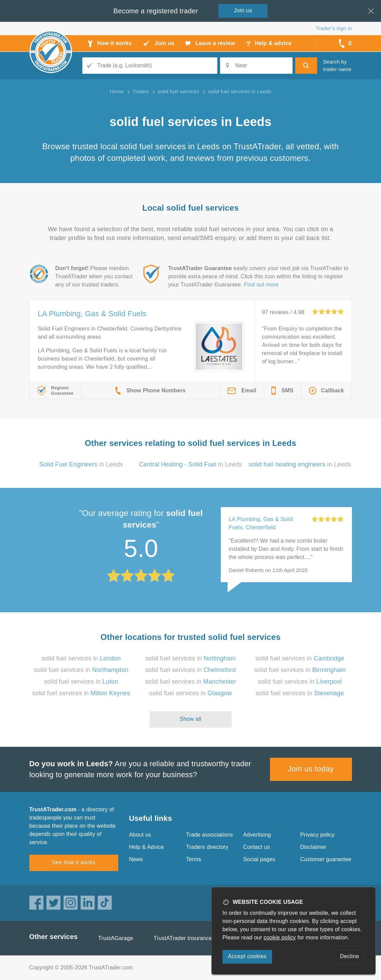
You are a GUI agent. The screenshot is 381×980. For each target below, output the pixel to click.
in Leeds (81, 464)
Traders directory (207, 847)
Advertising (257, 835)
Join (243, 10)
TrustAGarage (115, 938)
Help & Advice (147, 847)
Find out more (261, 285)
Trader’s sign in (334, 28)
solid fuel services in (81, 658)
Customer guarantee (326, 859)
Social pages (259, 859)
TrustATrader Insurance (183, 938)
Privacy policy (318, 835)
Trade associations (210, 835)
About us (140, 835)
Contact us (257, 847)
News (136, 859)
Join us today (311, 769)
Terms (194, 859)
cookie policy (280, 937)
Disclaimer (314, 847)
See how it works (74, 862)
